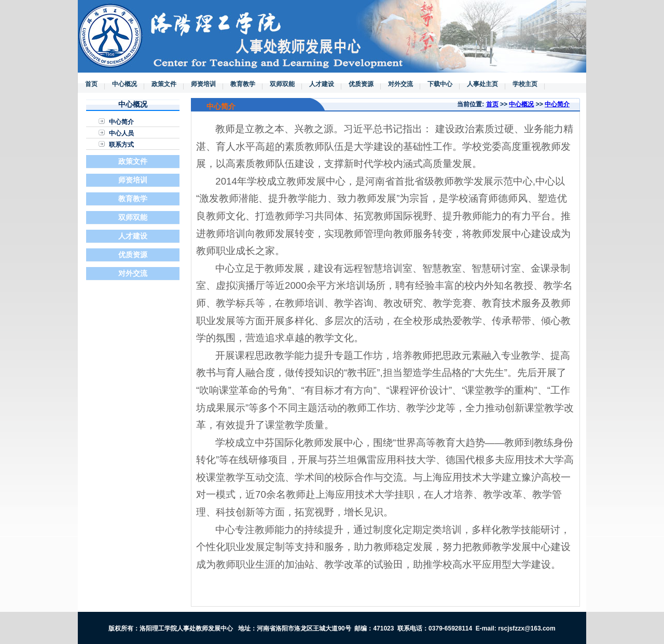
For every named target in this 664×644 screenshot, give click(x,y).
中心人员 (121, 133)
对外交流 (400, 84)
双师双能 (282, 84)
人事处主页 (482, 84)
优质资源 (361, 84)
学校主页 (525, 84)
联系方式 (121, 145)
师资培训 (203, 84)
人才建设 (322, 84)
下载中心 (440, 84)
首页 (91, 84)
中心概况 (125, 84)
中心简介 (121, 122)
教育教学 (243, 84)
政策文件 (164, 84)
